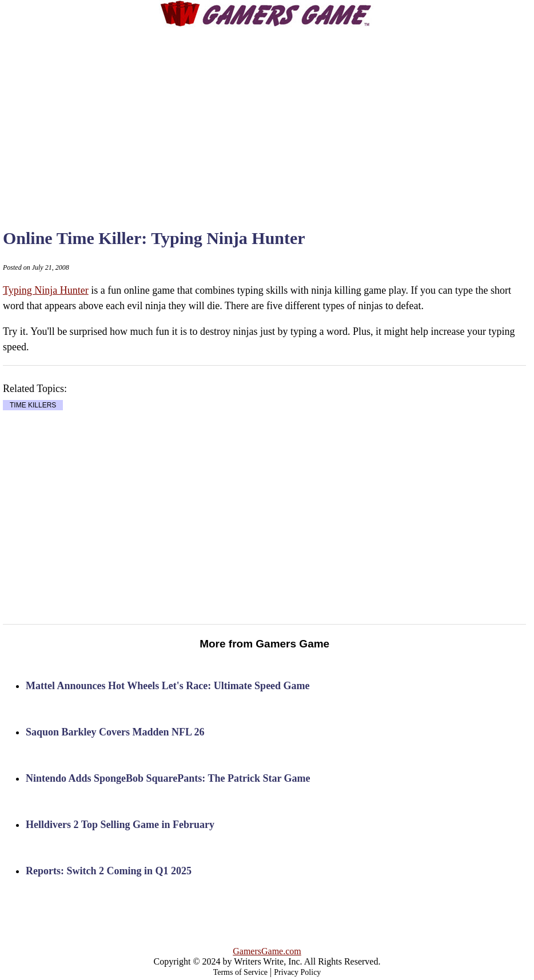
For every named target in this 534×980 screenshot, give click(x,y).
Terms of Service (240, 972)
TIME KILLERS (33, 405)
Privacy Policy (297, 972)
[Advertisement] (287, 117)
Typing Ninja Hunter (46, 290)
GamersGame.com (267, 951)
